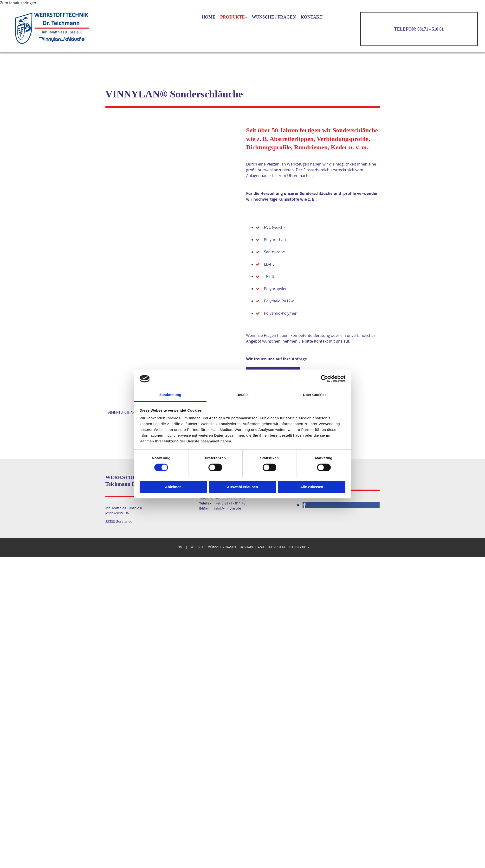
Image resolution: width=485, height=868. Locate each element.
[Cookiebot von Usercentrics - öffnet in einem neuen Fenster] (324, 379)
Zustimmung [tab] (170, 395)
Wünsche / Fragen (274, 17)
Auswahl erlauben (242, 487)
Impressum (277, 547)
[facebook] (304, 505)
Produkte (233, 17)
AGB (261, 547)
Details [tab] (243, 395)
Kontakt (312, 17)
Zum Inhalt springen (18, 3)
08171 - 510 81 (431, 29)
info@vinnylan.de (228, 508)
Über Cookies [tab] (315, 395)
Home (209, 17)
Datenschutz (299, 547)
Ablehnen (173, 487)
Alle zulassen (312, 487)
